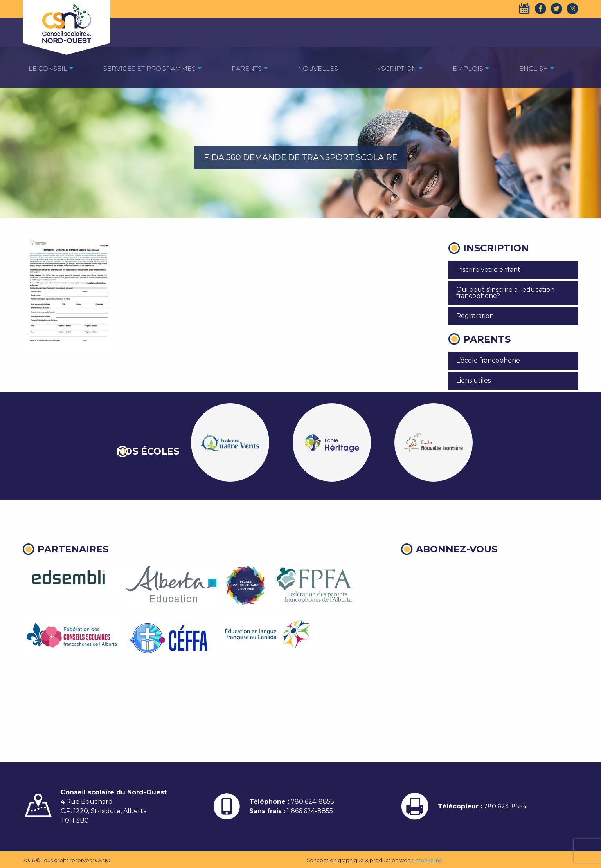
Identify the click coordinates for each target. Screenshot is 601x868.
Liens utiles (473, 380)
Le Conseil (48, 69)
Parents (247, 69)
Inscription (395, 69)
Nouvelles (318, 69)
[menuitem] (48, 68)
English (534, 69)
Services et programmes (149, 69)
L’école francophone (488, 360)
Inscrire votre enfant (488, 270)
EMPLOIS (468, 69)
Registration (475, 316)
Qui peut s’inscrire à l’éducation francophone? (505, 293)
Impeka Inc (428, 860)
